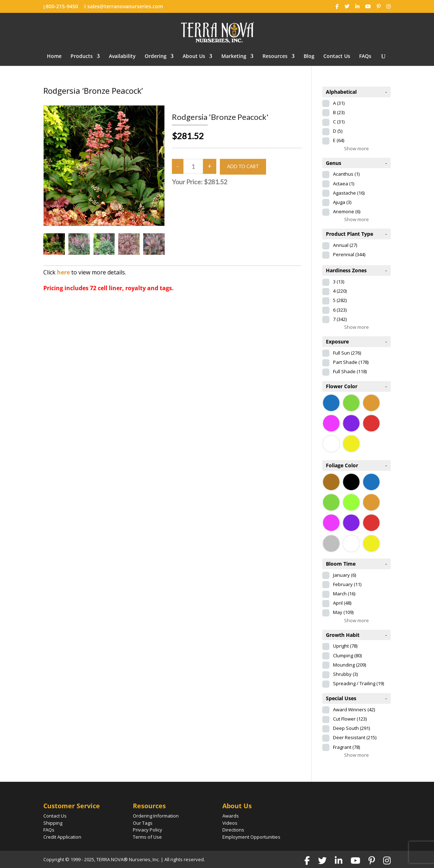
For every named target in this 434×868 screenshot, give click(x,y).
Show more (356, 148)
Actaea (344, 184)
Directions (233, 830)
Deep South (351, 728)
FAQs (365, 57)
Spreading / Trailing (358, 683)
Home (54, 57)
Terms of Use (147, 837)
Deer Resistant (355, 737)
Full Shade (350, 371)
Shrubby (345, 674)
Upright (345, 646)
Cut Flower (350, 719)
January (344, 575)
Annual (345, 245)
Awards (231, 816)
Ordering (156, 57)
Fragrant (346, 747)
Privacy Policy (148, 830)
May (343, 612)
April (342, 603)
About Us (194, 57)
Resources (275, 57)
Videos (230, 823)
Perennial (349, 254)
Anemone (347, 211)
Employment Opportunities (251, 837)
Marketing (234, 57)
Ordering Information (156, 816)
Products (82, 57)
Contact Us (337, 57)
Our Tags (143, 823)
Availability (122, 57)
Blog (309, 57)
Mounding (349, 665)
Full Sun (347, 353)
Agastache (349, 193)
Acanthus (346, 174)
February (347, 584)
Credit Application (62, 837)
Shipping (53, 823)
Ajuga (342, 202)
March (344, 594)
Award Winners (354, 709)
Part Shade (351, 362)
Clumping (347, 655)
